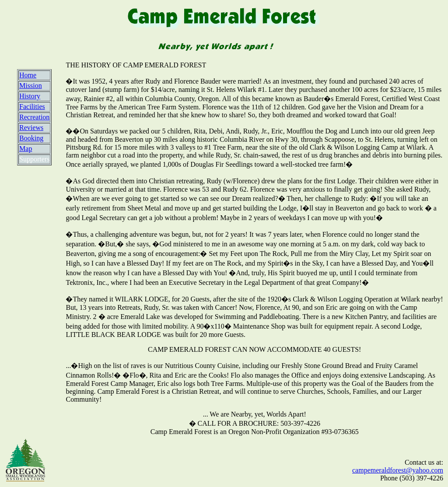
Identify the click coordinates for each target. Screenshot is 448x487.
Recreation (34, 117)
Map (26, 149)
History (30, 96)
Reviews (31, 128)
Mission (31, 86)
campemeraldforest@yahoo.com (398, 470)
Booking (31, 138)
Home (28, 75)
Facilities (32, 107)
